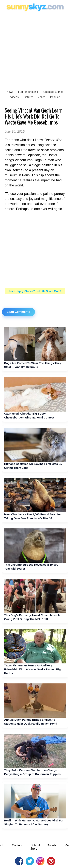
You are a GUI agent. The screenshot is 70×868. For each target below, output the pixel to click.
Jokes (42, 97)
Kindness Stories (53, 92)
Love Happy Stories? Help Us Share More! (35, 291)
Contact (17, 845)
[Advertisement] (35, 51)
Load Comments (18, 312)
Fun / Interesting (28, 92)
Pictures (28, 97)
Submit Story (35, 847)
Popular (55, 97)
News (10, 92)
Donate (52, 845)
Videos (15, 97)
